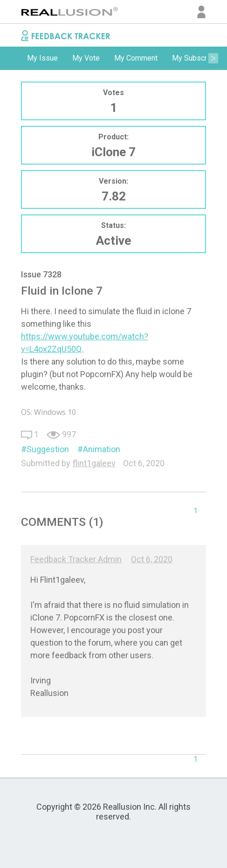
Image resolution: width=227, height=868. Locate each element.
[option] (42, 58)
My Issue (42, 58)
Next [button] (213, 58)
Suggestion (48, 449)
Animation (102, 449)
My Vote (86, 58)
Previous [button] (14, 58)
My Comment (136, 58)
